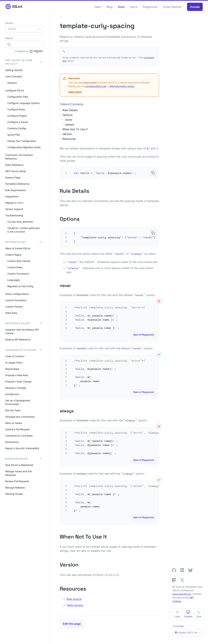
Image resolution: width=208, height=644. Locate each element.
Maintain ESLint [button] (23, 459)
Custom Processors (18, 274)
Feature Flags (13, 177)
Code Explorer (172, 7)
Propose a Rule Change (18, 382)
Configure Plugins (17, 116)
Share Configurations (17, 294)
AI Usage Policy (14, 363)
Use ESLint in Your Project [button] (23, 62)
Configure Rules (16, 109)
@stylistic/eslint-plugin (122, 86)
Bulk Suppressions (16, 190)
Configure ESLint (15, 90)
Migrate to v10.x (14, 203)
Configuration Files (18, 97)
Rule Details (70, 110)
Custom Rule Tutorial (19, 261)
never (69, 120)
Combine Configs (17, 128)
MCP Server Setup (16, 171)
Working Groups (14, 494)
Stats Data (11, 313)
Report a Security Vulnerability (22, 448)
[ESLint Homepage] (14, 7)
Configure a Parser (18, 122)
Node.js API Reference (18, 339)
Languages (14, 280)
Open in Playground (144, 335)
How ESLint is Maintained (19, 465)
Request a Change (16, 388)
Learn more (75, 92)
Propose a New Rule (17, 375)
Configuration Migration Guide (24, 147)
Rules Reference (14, 165)
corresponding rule (96, 86)
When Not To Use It (75, 129)
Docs (121, 7)
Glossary (12, 83)
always (70, 124)
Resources (69, 139)
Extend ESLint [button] (23, 242)
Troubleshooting (14, 215)
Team (98, 7)
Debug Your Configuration (22, 141)
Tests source (75, 605)
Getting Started (14, 70)
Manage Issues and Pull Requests (18, 473)
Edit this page (72, 624)
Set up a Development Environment (18, 402)
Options (67, 115)
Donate (195, 7)
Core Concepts (14, 76)
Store (134, 7)
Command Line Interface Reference (19, 157)
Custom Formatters (16, 300)
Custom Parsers (14, 307)
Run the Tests (13, 410)
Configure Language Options (23, 103)
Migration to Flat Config (20, 286)
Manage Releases (15, 488)
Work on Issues (14, 423)
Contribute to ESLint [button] (23, 350)
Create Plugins (13, 255)
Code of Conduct (15, 356)
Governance (12, 442)
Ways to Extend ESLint (18, 248)
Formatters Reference (17, 184)
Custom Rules (15, 267)
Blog (110, 7)
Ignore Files (14, 135)
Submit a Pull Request (17, 429)
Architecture (12, 394)
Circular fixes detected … (21, 222)
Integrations (12, 196)
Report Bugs (12, 369)
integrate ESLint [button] (23, 323)
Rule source (74, 599)
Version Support (14, 209)
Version (67, 134)
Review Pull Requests (17, 481)
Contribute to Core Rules (19, 436)
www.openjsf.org (182, 594)
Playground (150, 7)
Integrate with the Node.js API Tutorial (22, 331)
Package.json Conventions (20, 417)
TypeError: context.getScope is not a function (24, 230)
